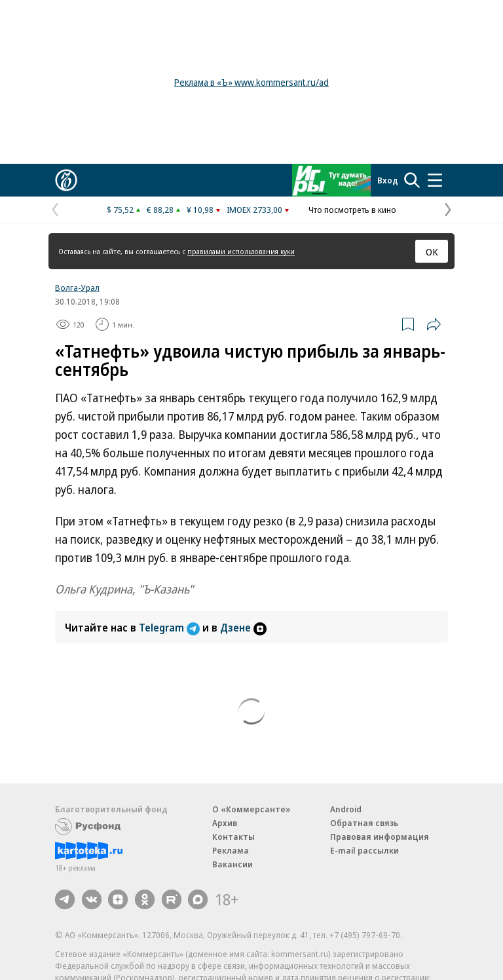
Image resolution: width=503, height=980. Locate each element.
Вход (388, 180)
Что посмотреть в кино (352, 210)
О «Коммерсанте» (251, 809)
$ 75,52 (120, 210)
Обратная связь (364, 823)
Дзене (243, 628)
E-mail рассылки (364, 850)
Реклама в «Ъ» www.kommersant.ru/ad (251, 82)
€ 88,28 (160, 210)
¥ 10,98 (200, 210)
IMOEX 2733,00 (254, 210)
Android (346, 809)
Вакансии (233, 864)
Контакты (233, 837)
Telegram (171, 628)
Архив (225, 823)
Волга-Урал (77, 288)
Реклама (231, 850)
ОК (432, 252)
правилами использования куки (241, 251)
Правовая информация (380, 837)
